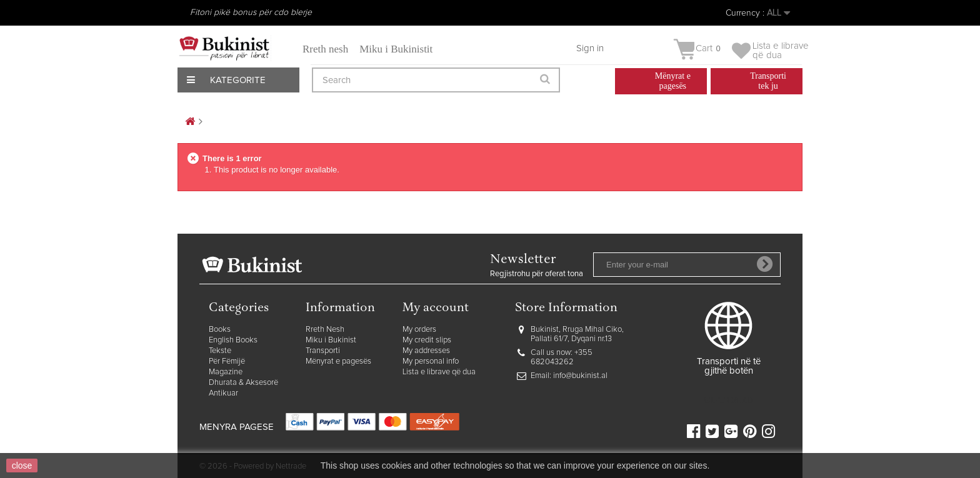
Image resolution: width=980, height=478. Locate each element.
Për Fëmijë (227, 361)
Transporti (323, 351)
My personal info (431, 361)
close (22, 466)
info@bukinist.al (580, 376)
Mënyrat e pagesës (338, 361)
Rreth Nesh (325, 330)
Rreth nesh (325, 49)
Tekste (220, 351)
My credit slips (427, 340)
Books (220, 330)
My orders (419, 330)
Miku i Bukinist (331, 340)
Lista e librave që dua (439, 372)
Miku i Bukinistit (396, 49)
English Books (233, 340)
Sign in (590, 48)
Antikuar (223, 393)
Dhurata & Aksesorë (243, 383)
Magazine (226, 372)
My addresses (426, 351)
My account (436, 308)
